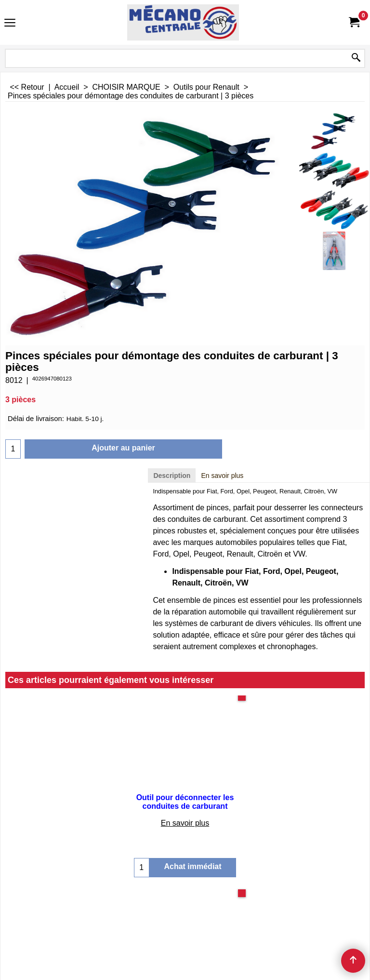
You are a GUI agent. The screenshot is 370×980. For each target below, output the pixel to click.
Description (172, 476)
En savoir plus (222, 476)
